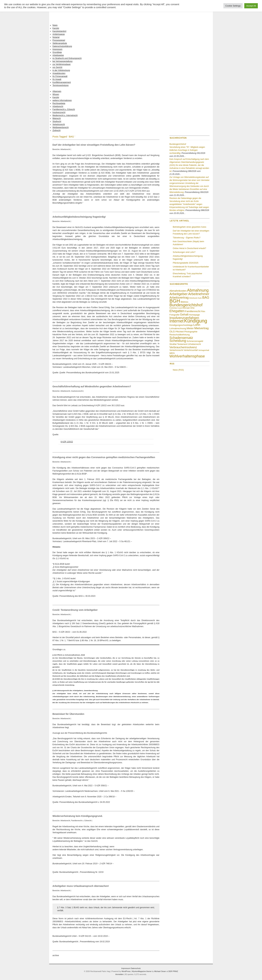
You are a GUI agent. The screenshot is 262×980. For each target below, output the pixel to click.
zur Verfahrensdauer (62, 64)
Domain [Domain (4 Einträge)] (186, 308)
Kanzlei (56, 28)
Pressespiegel (59, 40)
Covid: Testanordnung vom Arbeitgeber (75, 610)
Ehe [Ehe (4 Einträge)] (192, 308)
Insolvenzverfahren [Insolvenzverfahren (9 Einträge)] (184, 318)
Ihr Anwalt (57, 79)
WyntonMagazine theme (142, 971)
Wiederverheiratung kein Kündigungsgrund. (78, 816)
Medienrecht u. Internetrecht (65, 115)
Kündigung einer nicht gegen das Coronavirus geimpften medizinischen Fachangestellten (104, 457)
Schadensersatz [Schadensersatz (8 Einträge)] (181, 338)
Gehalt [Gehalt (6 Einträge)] (184, 314)
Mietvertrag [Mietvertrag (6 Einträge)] (202, 328)
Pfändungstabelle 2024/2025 (186, 263)
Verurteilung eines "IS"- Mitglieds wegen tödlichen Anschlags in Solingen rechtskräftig (187, 150)
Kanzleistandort (59, 31)
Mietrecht (57, 118)
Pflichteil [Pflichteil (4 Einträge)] (180, 332)
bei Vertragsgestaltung (62, 61)
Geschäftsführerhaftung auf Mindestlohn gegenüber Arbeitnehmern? (92, 386)
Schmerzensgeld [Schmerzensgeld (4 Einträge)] (195, 341)
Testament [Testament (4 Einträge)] (182, 344)
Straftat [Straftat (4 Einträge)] (173, 344)
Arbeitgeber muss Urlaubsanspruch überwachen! (81, 886)
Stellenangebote (60, 43)
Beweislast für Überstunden (68, 714)
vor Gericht (57, 67)
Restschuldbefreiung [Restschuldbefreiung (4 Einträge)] (180, 335)
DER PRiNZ (173, 971)
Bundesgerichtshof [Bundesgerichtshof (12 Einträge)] (186, 305)
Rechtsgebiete (59, 103)
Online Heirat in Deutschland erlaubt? (189, 248)
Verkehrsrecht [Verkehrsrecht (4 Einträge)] (176, 350)
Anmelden (119, 974)
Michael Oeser (160, 971)
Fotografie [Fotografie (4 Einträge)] (174, 315)
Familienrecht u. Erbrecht (64, 109)
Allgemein (57, 91)
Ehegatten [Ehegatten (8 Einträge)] (177, 311)
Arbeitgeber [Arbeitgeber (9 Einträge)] (179, 294)
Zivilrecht (56, 130)
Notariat (56, 37)
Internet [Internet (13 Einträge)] (176, 321)
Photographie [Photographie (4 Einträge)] (191, 332)
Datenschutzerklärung (62, 46)
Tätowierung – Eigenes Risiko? (187, 238)
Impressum (57, 49)
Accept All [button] (251, 6)
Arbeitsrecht (58, 106)
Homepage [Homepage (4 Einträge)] (194, 315)
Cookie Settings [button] (233, 6)
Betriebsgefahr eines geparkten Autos (189, 227)
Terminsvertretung (60, 85)
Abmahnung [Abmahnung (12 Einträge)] (198, 290)
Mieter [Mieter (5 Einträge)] (190, 328)
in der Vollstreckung (61, 70)
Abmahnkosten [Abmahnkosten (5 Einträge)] (178, 291)
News (55, 25)
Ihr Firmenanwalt (60, 76)
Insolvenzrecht (59, 112)
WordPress (126, 971)
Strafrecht (57, 121)
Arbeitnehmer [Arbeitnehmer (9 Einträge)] (199, 294)
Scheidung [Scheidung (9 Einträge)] (178, 341)
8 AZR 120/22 (67, 442)
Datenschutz (136, 968)
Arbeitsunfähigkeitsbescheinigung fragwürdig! (79, 217)
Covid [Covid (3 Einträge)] (180, 308)
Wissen (56, 94)
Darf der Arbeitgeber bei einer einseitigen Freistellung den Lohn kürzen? (94, 145)
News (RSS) (178, 370)
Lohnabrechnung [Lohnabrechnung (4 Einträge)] (178, 328)
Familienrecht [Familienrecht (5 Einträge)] (193, 311)
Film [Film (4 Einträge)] (203, 311)
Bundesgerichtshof (178, 144)
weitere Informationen (62, 100)
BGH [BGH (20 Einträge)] (175, 301)
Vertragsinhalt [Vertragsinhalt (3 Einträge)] (204, 350)
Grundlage (57, 52)
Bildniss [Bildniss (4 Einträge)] (184, 302)
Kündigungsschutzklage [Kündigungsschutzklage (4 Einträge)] (181, 325)
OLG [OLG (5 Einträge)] (172, 331)
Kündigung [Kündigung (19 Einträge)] (196, 321)
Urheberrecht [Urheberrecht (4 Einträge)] (194, 344)
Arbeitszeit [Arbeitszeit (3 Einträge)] (193, 298)
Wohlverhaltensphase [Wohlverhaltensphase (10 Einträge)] (187, 356)
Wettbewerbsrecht (61, 127)
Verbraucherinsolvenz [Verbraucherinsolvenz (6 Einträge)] (183, 347)
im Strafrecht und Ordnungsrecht (67, 58)
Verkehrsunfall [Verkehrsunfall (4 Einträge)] (191, 350)
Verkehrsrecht (59, 124)
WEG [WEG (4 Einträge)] (172, 353)
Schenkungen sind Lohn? (184, 252)
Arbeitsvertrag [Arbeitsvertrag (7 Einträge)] (179, 298)
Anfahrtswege (59, 34)
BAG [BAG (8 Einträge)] (206, 297)
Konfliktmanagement (62, 82)
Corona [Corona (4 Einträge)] (173, 308)
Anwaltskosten (59, 73)
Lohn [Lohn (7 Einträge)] (197, 325)
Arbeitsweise (58, 55)
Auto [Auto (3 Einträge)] (200, 298)
